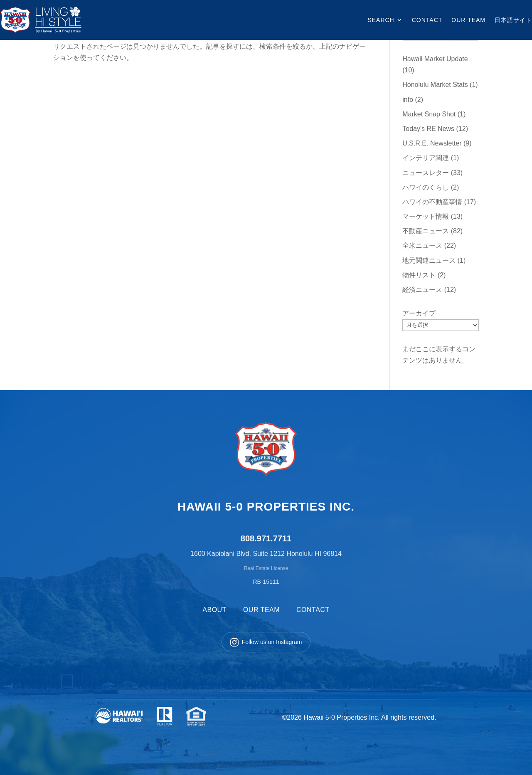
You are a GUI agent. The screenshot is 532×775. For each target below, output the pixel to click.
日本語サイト (513, 20)
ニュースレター (426, 173)
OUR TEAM (468, 20)
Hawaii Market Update (435, 59)
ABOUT (214, 610)
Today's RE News (428, 129)
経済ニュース (422, 290)
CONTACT (427, 20)
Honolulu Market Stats (435, 85)
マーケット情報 (426, 216)
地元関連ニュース (429, 260)
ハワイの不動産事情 (432, 202)
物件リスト (419, 275)
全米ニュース (422, 246)
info (408, 100)
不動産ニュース (426, 231)
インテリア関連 (426, 158)
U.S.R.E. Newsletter (432, 143)
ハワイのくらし (426, 187)
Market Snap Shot (429, 114)
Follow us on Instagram (266, 642)
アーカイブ (419, 313)
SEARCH (381, 20)
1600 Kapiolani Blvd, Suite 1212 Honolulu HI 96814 (266, 554)
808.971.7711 (266, 538)
